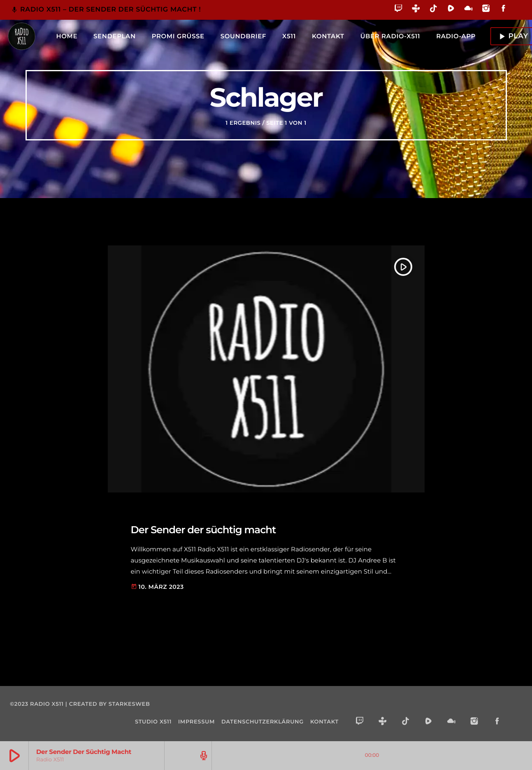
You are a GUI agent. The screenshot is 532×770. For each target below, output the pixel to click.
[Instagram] (486, 10)
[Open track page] (202, 756)
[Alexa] (517, 14)
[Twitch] (398, 10)
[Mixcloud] (468, 10)
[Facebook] (503, 10)
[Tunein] (416, 10)
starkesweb (129, 704)
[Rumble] (451, 10)
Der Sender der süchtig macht (224, 529)
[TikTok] (433, 10)
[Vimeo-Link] (21, 36)
